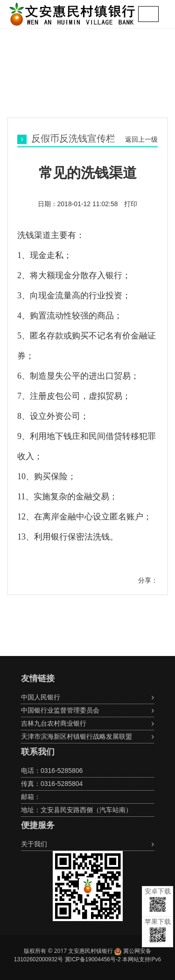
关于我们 (34, 844)
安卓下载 (158, 900)
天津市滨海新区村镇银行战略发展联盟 (77, 736)
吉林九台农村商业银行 (54, 723)
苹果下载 (158, 930)
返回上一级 (141, 139)
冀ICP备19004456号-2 (93, 959)
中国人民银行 (41, 697)
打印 (130, 204)
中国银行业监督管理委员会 (60, 710)
